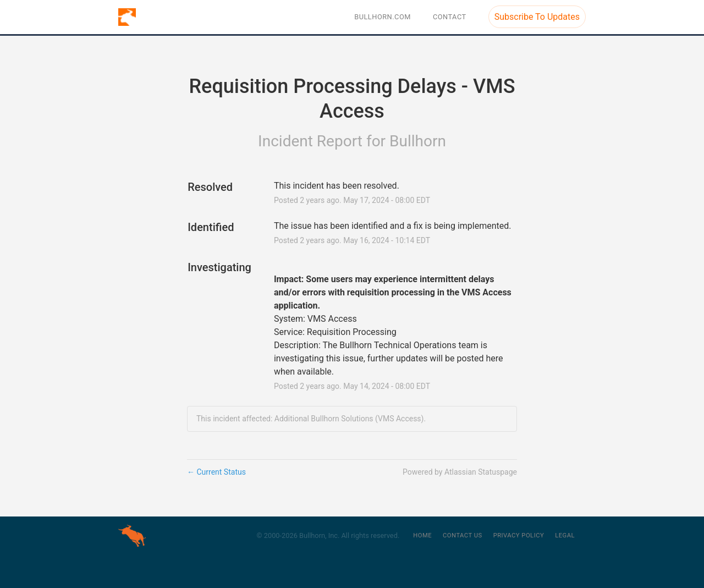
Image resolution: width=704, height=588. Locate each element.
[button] (537, 17)
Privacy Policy (519, 535)
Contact (450, 17)
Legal (565, 535)
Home (422, 535)
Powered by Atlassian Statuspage (460, 472)
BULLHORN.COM (383, 17)
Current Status (216, 472)
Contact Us (463, 535)
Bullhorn (418, 141)
